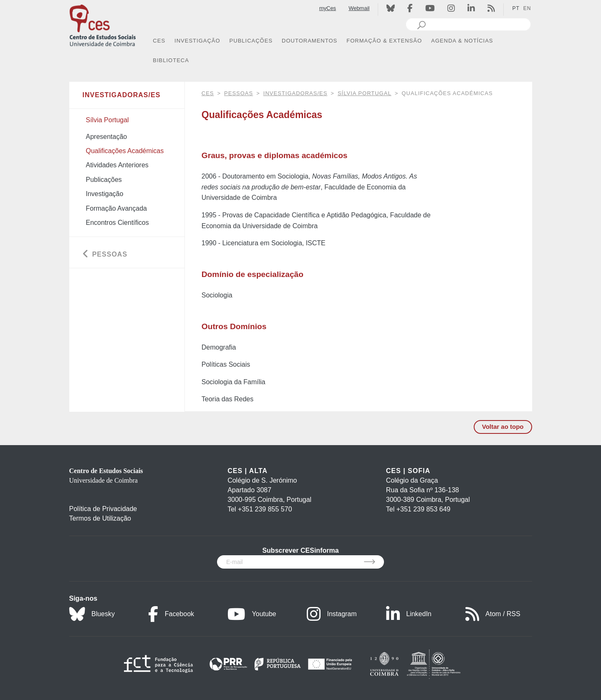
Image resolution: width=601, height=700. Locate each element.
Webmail (359, 8)
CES (208, 93)
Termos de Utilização (100, 518)
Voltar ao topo (503, 427)
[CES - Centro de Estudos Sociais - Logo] (103, 24)
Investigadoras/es (295, 93)
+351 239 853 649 (423, 509)
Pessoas (239, 93)
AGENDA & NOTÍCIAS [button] (462, 41)
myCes (328, 8)
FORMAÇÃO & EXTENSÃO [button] (384, 41)
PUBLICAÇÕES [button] (251, 41)
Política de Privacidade (103, 509)
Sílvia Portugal (365, 93)
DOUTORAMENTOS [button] (309, 41)
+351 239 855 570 (265, 509)
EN (527, 8)
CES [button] (159, 41)
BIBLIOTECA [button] (171, 60)
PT (516, 8)
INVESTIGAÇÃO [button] (197, 41)
